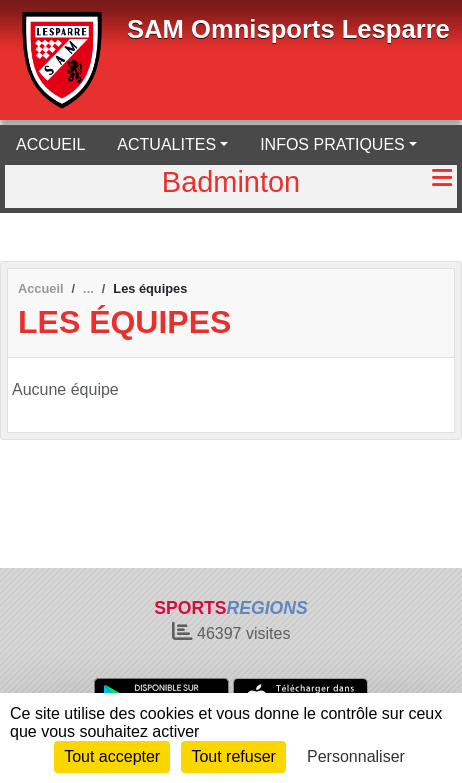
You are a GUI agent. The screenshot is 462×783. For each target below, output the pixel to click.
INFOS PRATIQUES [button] (332, 144)
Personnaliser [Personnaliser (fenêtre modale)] (356, 756)
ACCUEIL (50, 144)
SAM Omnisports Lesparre (288, 29)
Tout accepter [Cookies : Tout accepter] (112, 756)
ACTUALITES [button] (166, 144)
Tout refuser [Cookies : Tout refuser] (233, 756)
